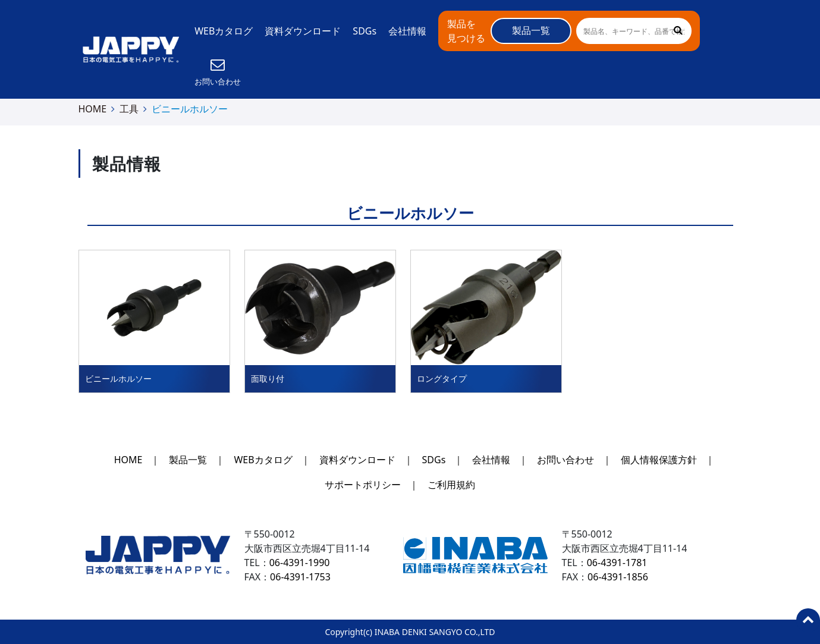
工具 (129, 109)
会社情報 (407, 31)
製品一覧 (188, 460)
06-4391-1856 (618, 577)
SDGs (365, 31)
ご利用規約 (451, 485)
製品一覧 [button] (531, 30)
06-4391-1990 (300, 563)
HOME (93, 109)
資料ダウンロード (303, 31)
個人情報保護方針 (659, 460)
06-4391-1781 (617, 563)
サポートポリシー (363, 485)
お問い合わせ (565, 460)
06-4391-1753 (300, 577)
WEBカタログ (224, 31)
